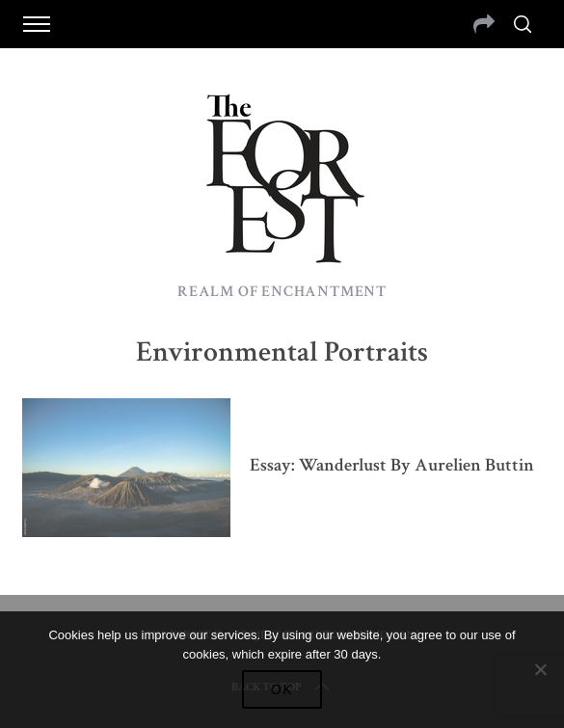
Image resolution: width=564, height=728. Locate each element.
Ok (282, 689)
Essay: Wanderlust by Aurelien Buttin (392, 465)
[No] (540, 669)
